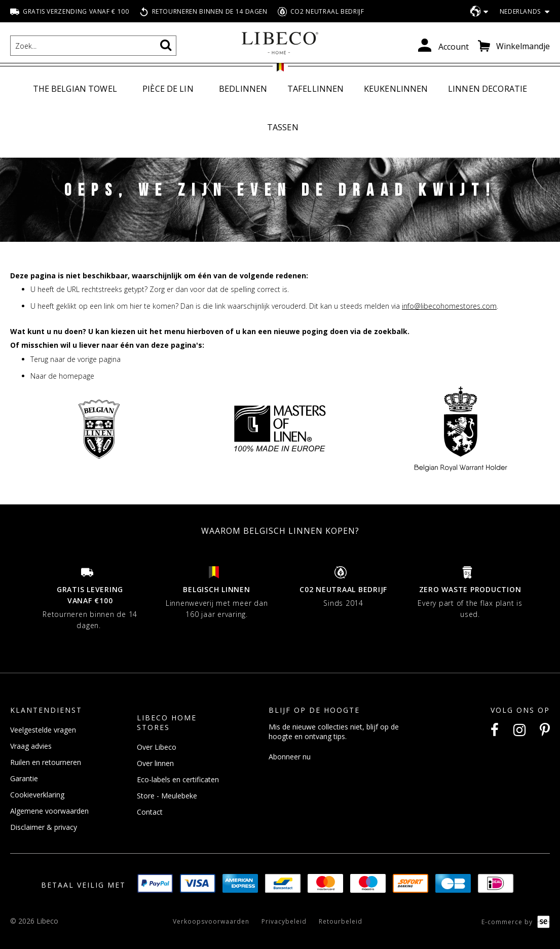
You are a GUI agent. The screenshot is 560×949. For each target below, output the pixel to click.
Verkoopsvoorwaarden (211, 921)
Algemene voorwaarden (49, 811)
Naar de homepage (62, 376)
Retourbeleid (341, 921)
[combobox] (93, 46)
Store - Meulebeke (167, 796)
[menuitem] (78, 89)
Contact (150, 812)
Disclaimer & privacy (44, 828)
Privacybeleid (284, 921)
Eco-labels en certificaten (178, 780)
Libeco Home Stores (167, 723)
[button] (520, 12)
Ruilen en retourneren (46, 763)
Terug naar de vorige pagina (76, 359)
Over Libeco (157, 747)
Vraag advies (31, 746)
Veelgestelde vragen (43, 730)
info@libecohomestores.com (449, 306)
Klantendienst (46, 710)
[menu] (280, 108)
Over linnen (155, 764)
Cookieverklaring (37, 795)
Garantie (24, 779)
